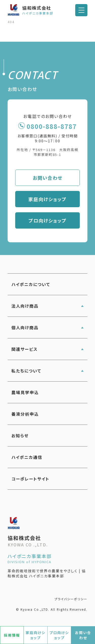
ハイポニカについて (31, 284)
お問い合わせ (48, 178)
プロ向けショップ (48, 220)
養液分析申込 (25, 414)
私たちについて (26, 371)
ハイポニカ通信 (27, 457)
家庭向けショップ (48, 199)
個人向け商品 (25, 327)
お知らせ (20, 436)
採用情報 (12, 635)
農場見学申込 (25, 392)
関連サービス (25, 349)
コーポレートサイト (30, 479)
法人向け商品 (25, 306)
